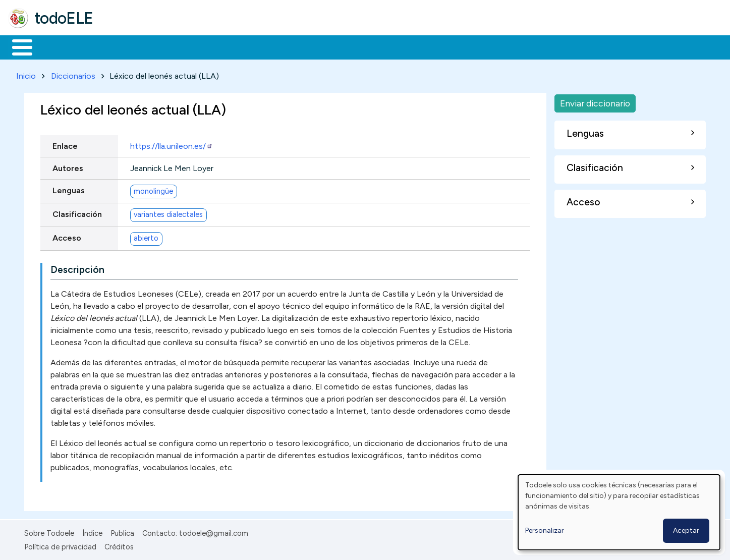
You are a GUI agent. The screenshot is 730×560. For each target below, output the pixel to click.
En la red (238, 46)
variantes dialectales (168, 213)
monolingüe (153, 189)
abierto (146, 237)
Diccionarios (73, 74)
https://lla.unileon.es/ (172, 144)
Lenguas (69, 188)
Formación (122, 46)
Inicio (17, 46)
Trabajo (182, 46)
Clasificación (77, 212)
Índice (92, 532)
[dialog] (619, 512)
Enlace (65, 144)
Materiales (57, 46)
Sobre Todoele (49, 532)
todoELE (64, 18)
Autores (68, 166)
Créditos (119, 545)
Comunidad (369, 46)
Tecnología (302, 46)
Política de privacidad (60, 545)
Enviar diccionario (595, 101)
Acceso (67, 236)
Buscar (414, 46)
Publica (122, 532)
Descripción (77, 268)
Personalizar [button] (545, 530)
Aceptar (686, 530)
